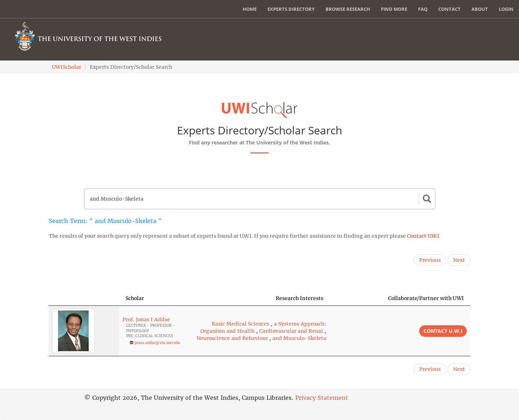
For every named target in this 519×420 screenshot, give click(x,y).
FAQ (423, 9)
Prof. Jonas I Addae (146, 320)
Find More (394, 9)
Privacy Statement (322, 398)
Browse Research (348, 9)
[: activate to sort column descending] (84, 298)
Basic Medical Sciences (240, 324)
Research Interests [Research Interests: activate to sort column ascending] (300, 298)
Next (459, 260)
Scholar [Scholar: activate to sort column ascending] (135, 298)
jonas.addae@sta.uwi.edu (157, 343)
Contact (449, 9)
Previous (430, 260)
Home (250, 9)
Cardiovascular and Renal (291, 331)
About (480, 9)
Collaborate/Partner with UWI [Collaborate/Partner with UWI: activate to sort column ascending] (426, 298)
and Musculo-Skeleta (299, 338)
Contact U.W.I (423, 236)
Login (506, 9)
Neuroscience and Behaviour (232, 338)
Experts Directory (291, 9)
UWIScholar (66, 67)
